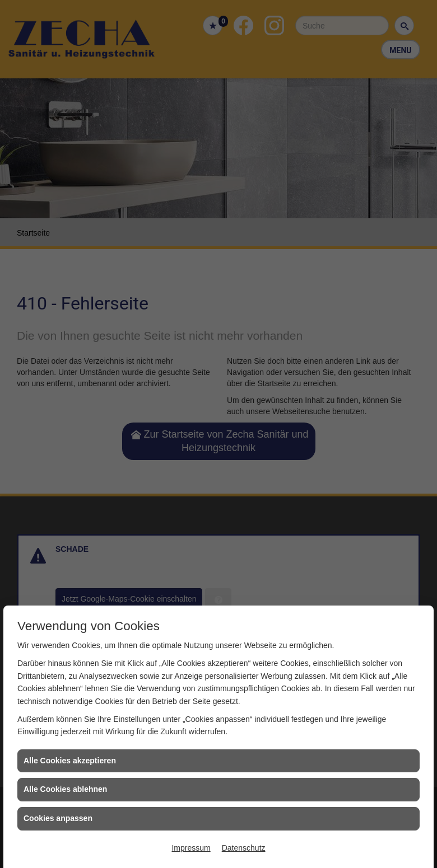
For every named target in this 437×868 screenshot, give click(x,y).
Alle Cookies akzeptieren (70, 761)
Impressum (191, 848)
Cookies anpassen (58, 818)
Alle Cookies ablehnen (65, 789)
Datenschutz (244, 848)
